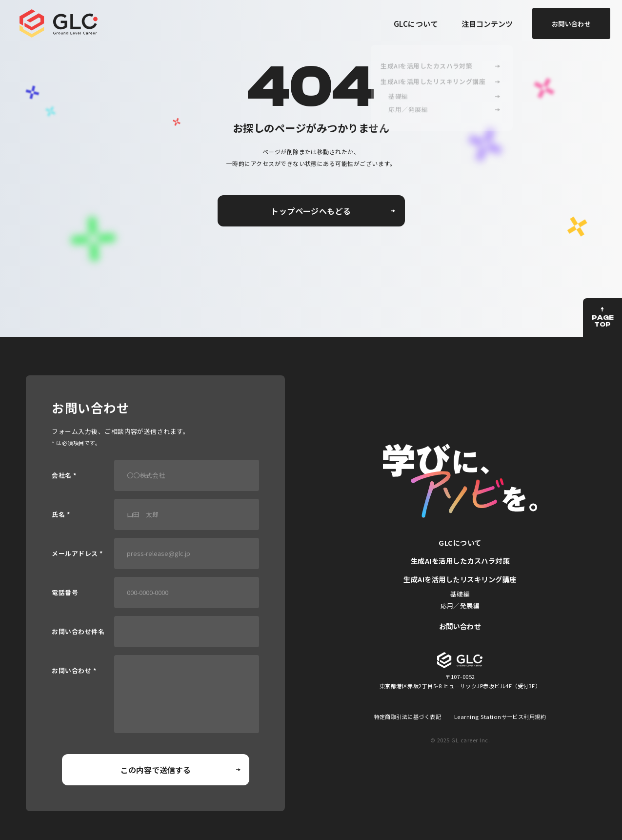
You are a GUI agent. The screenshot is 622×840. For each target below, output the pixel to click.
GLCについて (416, 24)
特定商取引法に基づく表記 (408, 717)
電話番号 (65, 593)
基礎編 (460, 594)
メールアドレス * (77, 554)
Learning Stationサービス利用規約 (500, 717)
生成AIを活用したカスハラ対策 (460, 561)
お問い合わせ (460, 626)
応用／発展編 (460, 605)
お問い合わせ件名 (78, 632)
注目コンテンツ (487, 24)
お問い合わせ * (74, 671)
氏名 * (61, 515)
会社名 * (64, 476)
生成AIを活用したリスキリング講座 (460, 579)
